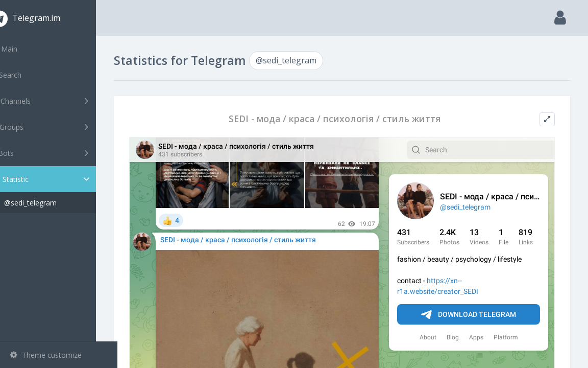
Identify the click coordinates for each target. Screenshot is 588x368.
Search (27, 75)
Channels (60, 101)
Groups (60, 127)
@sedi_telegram (52, 203)
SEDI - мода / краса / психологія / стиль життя (345, 119)
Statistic (62, 179)
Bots (60, 153)
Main (24, 49)
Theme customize (46, 355)
